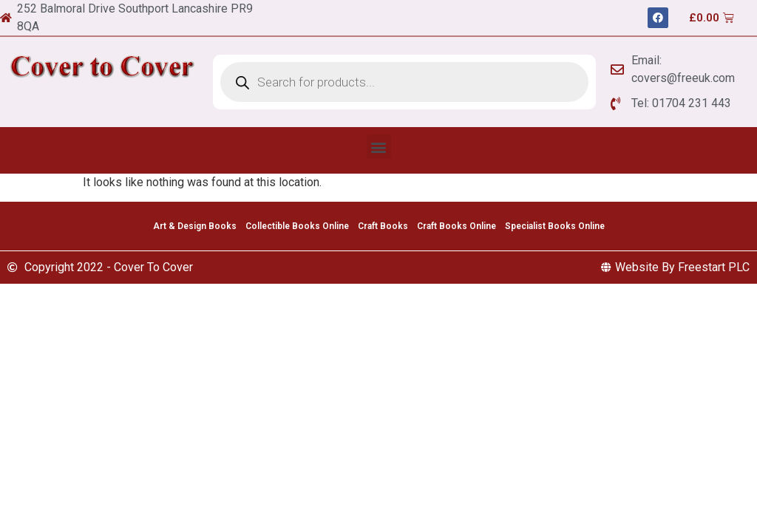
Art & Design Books (195, 226)
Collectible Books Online (297, 226)
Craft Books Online (456, 226)
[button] (379, 147)
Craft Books (383, 226)
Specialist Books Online (555, 226)
